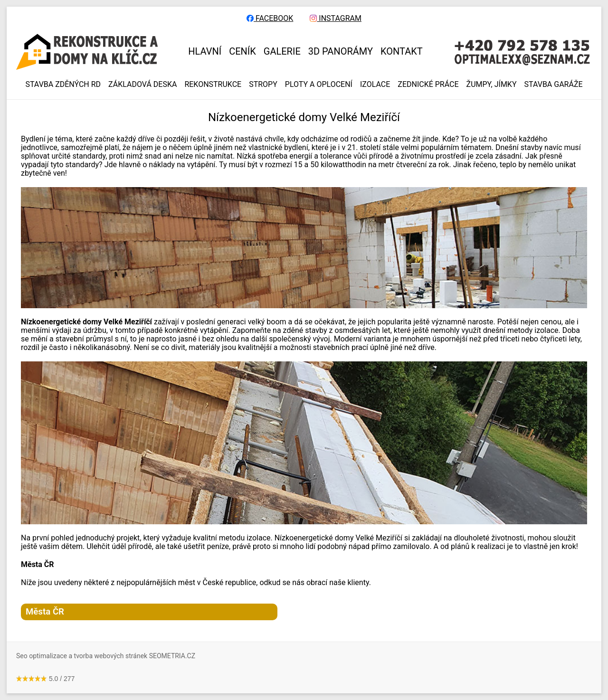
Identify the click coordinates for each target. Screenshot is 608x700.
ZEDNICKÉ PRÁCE (428, 85)
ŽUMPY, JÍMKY (492, 85)
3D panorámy (341, 51)
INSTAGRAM (336, 19)
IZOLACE (375, 85)
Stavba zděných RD (63, 85)
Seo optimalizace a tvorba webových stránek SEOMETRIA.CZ (106, 656)
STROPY (263, 85)
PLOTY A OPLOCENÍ (319, 85)
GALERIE (282, 51)
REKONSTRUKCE (213, 85)
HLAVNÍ (205, 51)
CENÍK (242, 51)
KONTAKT (402, 51)
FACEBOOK (270, 19)
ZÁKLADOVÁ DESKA (142, 85)
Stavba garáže (554, 85)
